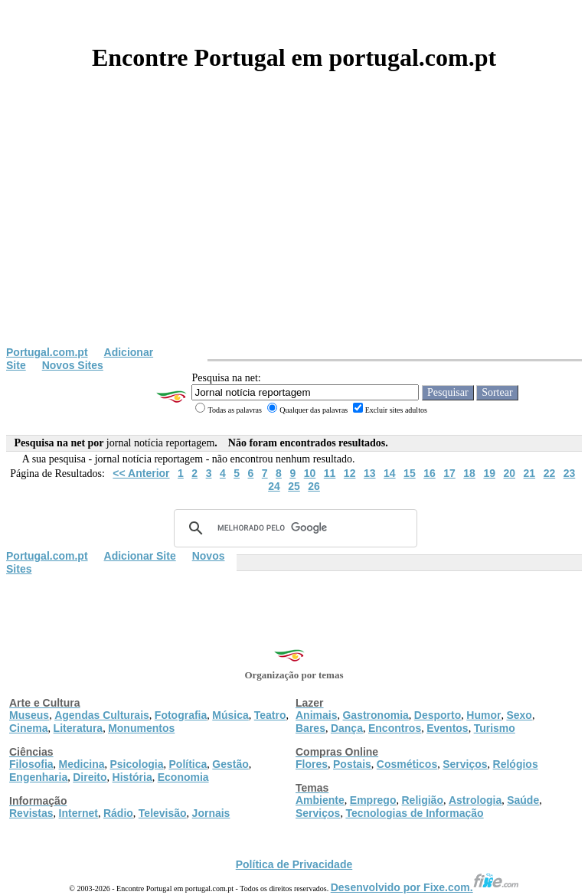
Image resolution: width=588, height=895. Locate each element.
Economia (183, 777)
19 (489, 473)
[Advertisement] (294, 231)
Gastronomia (375, 715)
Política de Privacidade (294, 864)
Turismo (495, 728)
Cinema (29, 728)
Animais (316, 715)
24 (274, 486)
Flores (312, 764)
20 (509, 473)
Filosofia (31, 764)
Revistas (31, 813)
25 (294, 486)
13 (370, 473)
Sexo (519, 715)
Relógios (516, 764)
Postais (352, 764)
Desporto (438, 715)
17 (449, 473)
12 (350, 473)
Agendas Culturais (102, 715)
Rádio (118, 813)
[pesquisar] (293, 528)
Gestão (230, 764)
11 (330, 473)
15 (410, 473)
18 (469, 473)
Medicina (82, 764)
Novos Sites (73, 365)
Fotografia (181, 715)
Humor (483, 715)
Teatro (270, 715)
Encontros (395, 728)
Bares (310, 728)
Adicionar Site (140, 556)
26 (314, 486)
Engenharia (38, 777)
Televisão (163, 813)
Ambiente (320, 800)
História (132, 777)
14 (390, 473)
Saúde (523, 800)
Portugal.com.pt (47, 352)
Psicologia (136, 764)
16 (430, 473)
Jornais (211, 813)
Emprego (373, 800)
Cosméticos (407, 764)
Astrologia (475, 800)
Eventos (447, 728)
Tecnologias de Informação (414, 813)
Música (230, 715)
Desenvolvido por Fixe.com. (425, 887)
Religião (422, 800)
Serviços (465, 764)
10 (310, 473)
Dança (347, 728)
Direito (90, 777)
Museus (29, 715)
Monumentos (141, 728)
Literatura (78, 728)
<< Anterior (141, 473)
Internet (78, 813)
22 (550, 473)
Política (188, 764)
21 (530, 473)
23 (570, 473)
